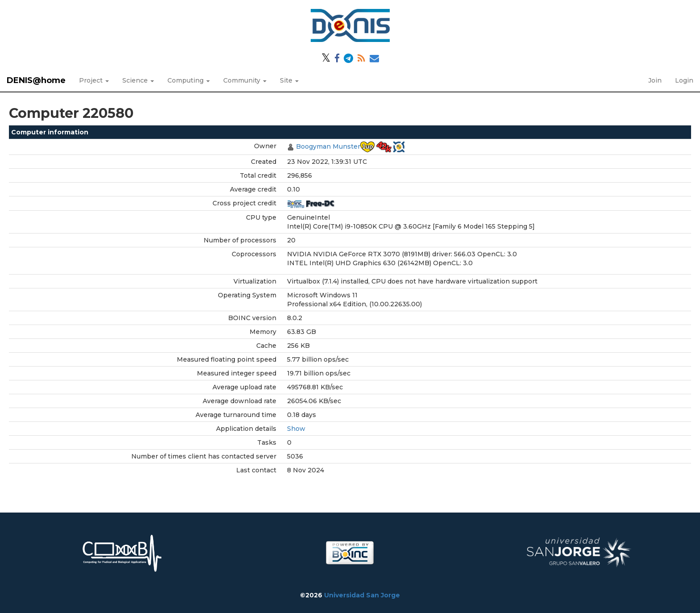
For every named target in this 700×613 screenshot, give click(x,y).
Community (245, 80)
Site (289, 80)
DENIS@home (36, 80)
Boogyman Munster (328, 146)
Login (684, 80)
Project (94, 80)
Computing (189, 80)
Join (655, 80)
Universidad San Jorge (362, 595)
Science (138, 80)
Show (296, 429)
